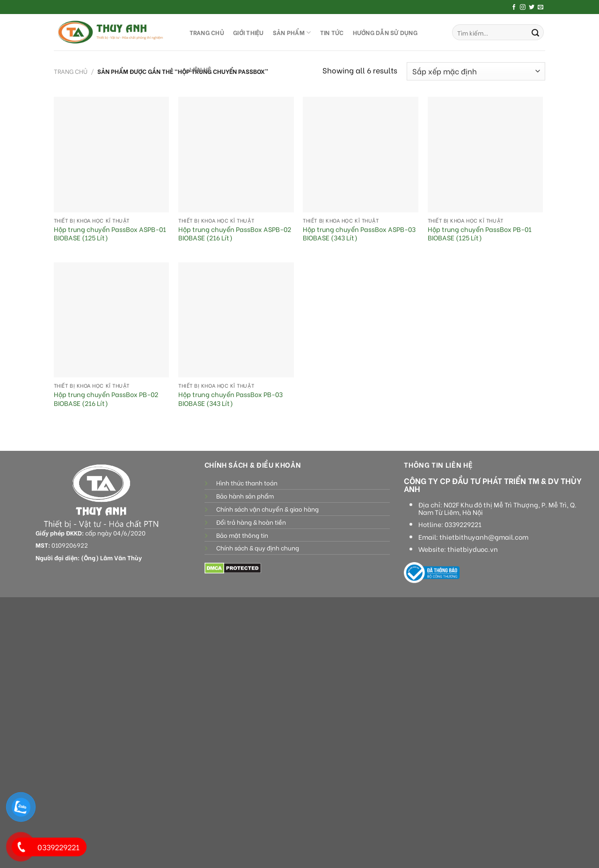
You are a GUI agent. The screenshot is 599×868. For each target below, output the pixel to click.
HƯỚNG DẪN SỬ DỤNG (385, 32)
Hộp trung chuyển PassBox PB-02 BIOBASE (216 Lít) (106, 399)
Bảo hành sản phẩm (245, 496)
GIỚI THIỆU (248, 32)
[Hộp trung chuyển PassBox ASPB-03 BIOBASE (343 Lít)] (361, 155)
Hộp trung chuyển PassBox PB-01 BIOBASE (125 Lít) (480, 234)
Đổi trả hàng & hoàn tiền (251, 522)
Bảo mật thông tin (242, 535)
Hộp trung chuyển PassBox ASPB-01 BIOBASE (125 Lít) (110, 234)
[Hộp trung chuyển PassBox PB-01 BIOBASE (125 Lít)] (486, 155)
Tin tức (332, 32)
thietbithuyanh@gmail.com (484, 537)
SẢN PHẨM (292, 33)
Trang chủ (71, 71)
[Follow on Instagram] (523, 7)
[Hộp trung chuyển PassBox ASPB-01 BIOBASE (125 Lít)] (112, 155)
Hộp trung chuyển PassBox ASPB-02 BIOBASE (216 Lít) (235, 234)
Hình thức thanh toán (247, 483)
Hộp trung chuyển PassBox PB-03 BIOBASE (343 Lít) (230, 399)
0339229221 (463, 524)
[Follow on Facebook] (514, 7)
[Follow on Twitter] (532, 7)
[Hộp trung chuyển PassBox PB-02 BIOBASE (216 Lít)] (112, 320)
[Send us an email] (541, 7)
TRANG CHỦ (207, 32)
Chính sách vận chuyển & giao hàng (267, 509)
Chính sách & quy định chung (258, 548)
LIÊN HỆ (201, 69)
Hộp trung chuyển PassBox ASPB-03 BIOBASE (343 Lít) (359, 234)
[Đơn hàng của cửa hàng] (476, 71)
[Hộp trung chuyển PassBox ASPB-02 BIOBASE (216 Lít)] (236, 155)
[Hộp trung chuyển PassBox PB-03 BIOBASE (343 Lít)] (236, 320)
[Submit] (535, 32)
